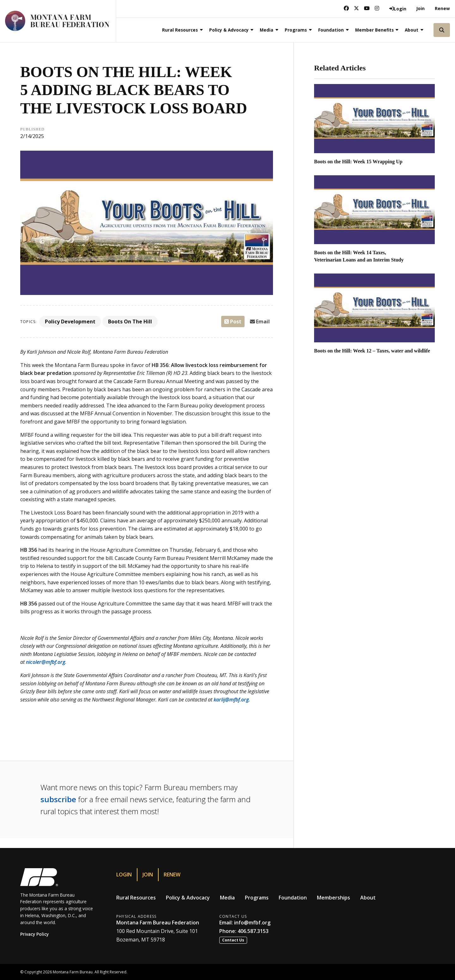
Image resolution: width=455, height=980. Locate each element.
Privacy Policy (34, 934)
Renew (442, 8)
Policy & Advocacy (188, 898)
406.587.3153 (253, 931)
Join (421, 8)
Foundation (293, 898)
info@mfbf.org (252, 923)
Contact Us (233, 940)
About (368, 898)
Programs (257, 898)
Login (124, 875)
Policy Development (70, 322)
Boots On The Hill (130, 322)
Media (227, 898)
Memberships (334, 898)
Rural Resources (136, 898)
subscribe (58, 799)
